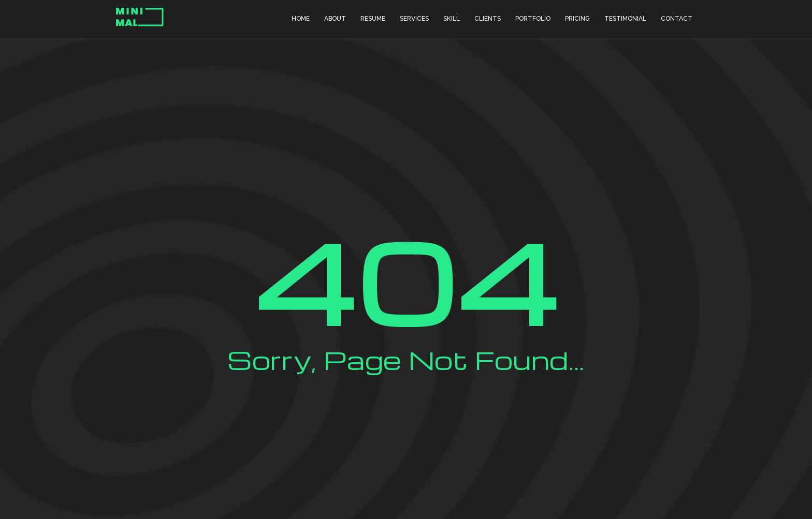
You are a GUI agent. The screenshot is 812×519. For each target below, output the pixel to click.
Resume (373, 19)
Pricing (577, 19)
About (335, 19)
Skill (452, 19)
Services (414, 19)
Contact (677, 19)
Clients (488, 19)
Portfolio (533, 19)
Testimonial (625, 19)
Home (301, 19)
